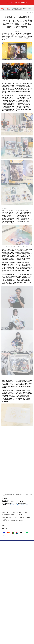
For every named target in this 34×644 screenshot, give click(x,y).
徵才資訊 (13, 513)
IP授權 (16, 514)
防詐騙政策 (11, 514)
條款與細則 (25, 513)
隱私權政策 (19, 513)
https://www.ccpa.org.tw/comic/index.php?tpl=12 (19, 505)
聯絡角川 (9, 513)
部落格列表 (8, 8)
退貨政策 (6, 514)
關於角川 (4, 513)
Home (3, 8)
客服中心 (20, 514)
